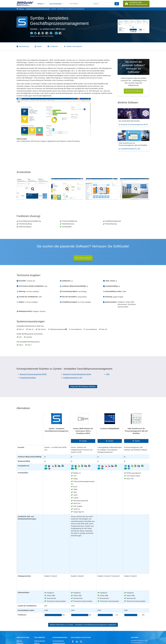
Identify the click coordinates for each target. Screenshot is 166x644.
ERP (108, 374)
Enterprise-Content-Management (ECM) (77, 374)
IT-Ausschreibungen (58, 641)
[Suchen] (117, 4)
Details (84, 441)
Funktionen (54, 46)
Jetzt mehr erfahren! (83, 258)
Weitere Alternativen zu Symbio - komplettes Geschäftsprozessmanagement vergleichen (83, 625)
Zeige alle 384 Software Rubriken (83, 387)
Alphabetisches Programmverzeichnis (38, 9)
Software (40, 4)
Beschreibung (24, 46)
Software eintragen (40, 641)
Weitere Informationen (74, 46)
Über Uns (19, 641)
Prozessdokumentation (28, 378)
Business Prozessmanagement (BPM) (135, 124)
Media (39, 46)
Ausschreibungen (55, 4)
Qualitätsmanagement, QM (131, 149)
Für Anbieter (74, 4)
